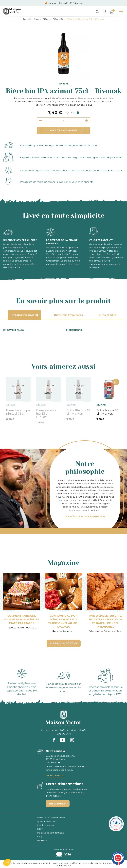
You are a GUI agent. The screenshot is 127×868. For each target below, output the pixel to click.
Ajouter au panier (64, 130)
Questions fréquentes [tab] (68, 315)
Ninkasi (11, 405)
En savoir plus (85, 105)
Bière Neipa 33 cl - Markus (107, 412)
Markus (71, 405)
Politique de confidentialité (50, 833)
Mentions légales (45, 825)
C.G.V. (40, 829)
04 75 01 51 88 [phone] (53, 762)
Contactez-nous (55, 775)
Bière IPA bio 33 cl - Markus (78, 412)
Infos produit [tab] (107, 315)
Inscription (58, 804)
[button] (7, 862)
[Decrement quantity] (41, 120)
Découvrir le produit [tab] (24, 315)
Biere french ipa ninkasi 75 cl (18, 412)
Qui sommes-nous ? (47, 821)
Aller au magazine (64, 643)
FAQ (39, 837)
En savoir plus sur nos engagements (85, 516)
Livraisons (42, 840)
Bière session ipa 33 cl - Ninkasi (46, 414)
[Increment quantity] (86, 120)
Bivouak (64, 84)
